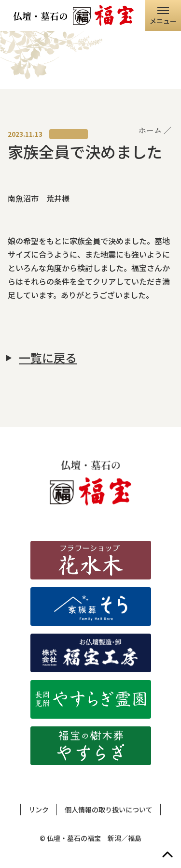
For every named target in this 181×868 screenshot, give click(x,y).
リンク (39, 810)
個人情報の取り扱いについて (109, 810)
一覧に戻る (48, 358)
